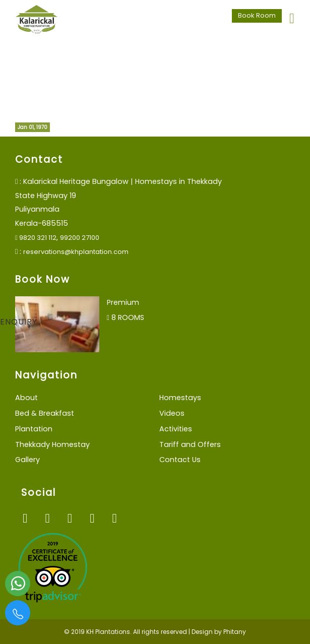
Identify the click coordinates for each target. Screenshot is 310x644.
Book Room (257, 15)
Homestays (180, 398)
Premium (123, 302)
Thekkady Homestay (52, 444)
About (26, 398)
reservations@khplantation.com (76, 252)
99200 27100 (80, 238)
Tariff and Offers (190, 444)
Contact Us (180, 460)
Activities (176, 429)
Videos (172, 413)
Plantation (34, 429)
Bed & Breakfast (45, 413)
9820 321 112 (36, 238)
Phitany (235, 632)
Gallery (27, 460)
